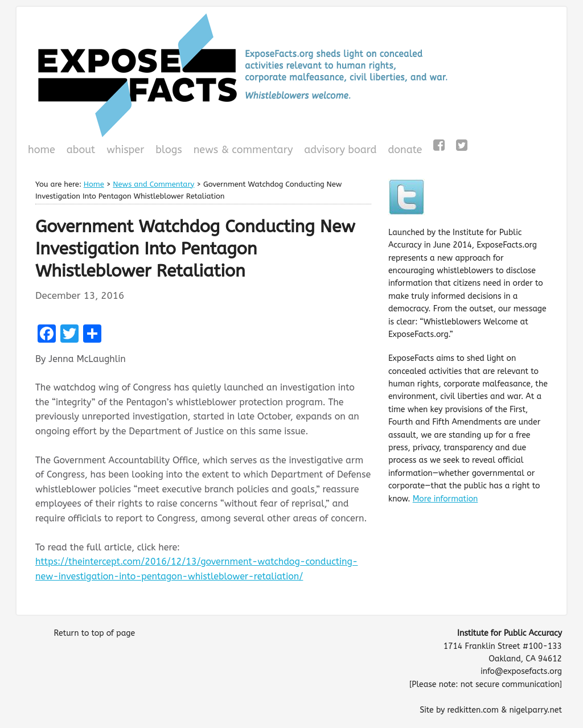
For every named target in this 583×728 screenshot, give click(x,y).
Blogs (167, 151)
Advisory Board (340, 150)
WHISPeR (125, 150)
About (81, 150)
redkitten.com (473, 710)
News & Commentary (243, 150)
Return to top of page (94, 633)
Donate (403, 151)
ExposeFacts (291, 75)
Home (42, 150)
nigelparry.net (535, 710)
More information (446, 499)
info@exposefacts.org (521, 671)
